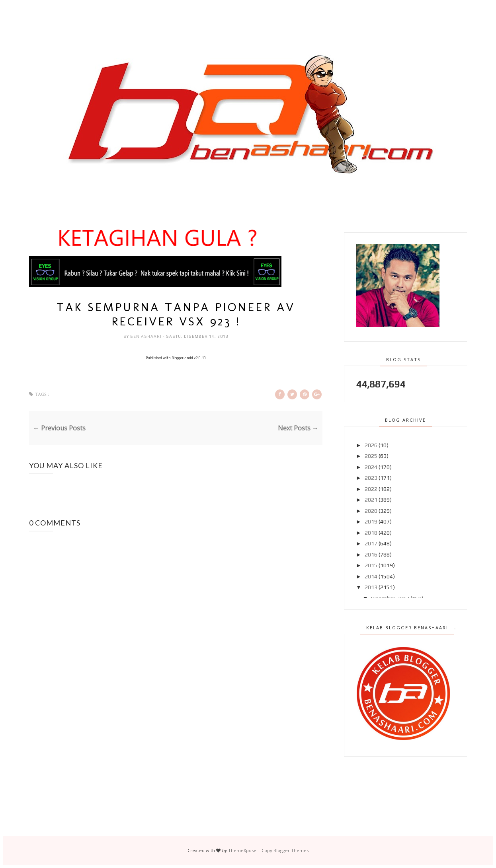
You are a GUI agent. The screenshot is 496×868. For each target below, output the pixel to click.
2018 (371, 533)
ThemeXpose (242, 850)
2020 (371, 511)
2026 (371, 445)
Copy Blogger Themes (285, 850)
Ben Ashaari (146, 336)
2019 (371, 522)
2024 (371, 467)
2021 (371, 500)
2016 (371, 555)
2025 (371, 456)
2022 (371, 489)
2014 (371, 576)
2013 (371, 587)
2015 (371, 565)
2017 (371, 543)
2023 (371, 478)
